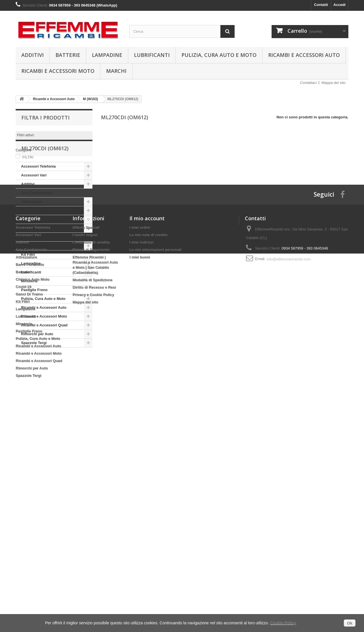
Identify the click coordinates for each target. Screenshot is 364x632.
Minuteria (29, 316)
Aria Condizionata (37, 228)
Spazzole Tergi (34, 378)
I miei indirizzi (141, 463)
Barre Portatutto (35, 245)
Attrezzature (32, 237)
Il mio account (147, 439)
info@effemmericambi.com (288, 479)
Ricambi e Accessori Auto (304, 55)
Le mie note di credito (148, 455)
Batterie (68, 55)
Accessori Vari (34, 210)
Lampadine (107, 55)
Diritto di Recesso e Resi (94, 508)
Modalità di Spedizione (92, 500)
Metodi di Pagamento (91, 470)
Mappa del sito (333, 83)
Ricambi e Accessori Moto (58, 71)
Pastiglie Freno (34, 325)
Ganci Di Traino (35, 281)
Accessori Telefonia (38, 201)
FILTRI (28, 157)
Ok (350, 623)
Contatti (321, 5)
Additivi (33, 55)
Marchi (116, 71)
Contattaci (308, 83)
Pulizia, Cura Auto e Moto (219, 55)
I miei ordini (140, 448)
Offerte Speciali (86, 448)
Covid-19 (29, 272)
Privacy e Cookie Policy (93, 515)
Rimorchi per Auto (37, 369)
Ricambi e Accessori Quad (44, 360)
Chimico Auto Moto (38, 263)
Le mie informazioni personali (155, 470)
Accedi (339, 5)
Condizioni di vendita (91, 463)
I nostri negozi (85, 455)
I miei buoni (140, 478)
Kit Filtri (28, 290)
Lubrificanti (152, 55)
